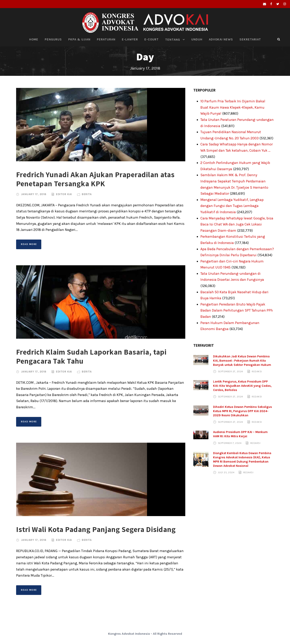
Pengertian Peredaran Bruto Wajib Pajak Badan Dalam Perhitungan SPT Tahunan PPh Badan (237, 310)
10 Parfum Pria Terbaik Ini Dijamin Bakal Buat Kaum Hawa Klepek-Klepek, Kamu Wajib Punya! (233, 107)
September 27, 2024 (230, 371)
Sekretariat (250, 39)
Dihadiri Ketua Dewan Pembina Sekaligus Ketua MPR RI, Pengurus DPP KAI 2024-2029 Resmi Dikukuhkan (242, 411)
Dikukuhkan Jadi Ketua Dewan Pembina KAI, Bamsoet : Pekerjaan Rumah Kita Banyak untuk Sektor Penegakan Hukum (242, 361)
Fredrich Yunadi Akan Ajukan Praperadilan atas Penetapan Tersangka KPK (95, 179)
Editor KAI (64, 194)
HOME (34, 39)
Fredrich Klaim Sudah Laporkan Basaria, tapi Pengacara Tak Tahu (91, 356)
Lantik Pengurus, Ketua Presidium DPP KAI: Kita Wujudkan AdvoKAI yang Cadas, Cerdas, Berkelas (242, 386)
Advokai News (221, 39)
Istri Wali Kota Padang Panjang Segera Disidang (96, 529)
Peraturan (106, 39)
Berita (87, 194)
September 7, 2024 (230, 443)
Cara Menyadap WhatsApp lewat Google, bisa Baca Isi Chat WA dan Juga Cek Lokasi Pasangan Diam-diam (237, 224)
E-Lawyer (130, 39)
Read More (29, 244)
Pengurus (53, 39)
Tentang (173, 40)
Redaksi (257, 371)
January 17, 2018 (34, 194)
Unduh (197, 39)
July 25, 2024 (226, 472)
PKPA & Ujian (79, 39)
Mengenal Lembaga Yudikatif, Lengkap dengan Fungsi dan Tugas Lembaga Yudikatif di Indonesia (232, 206)
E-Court (152, 39)
